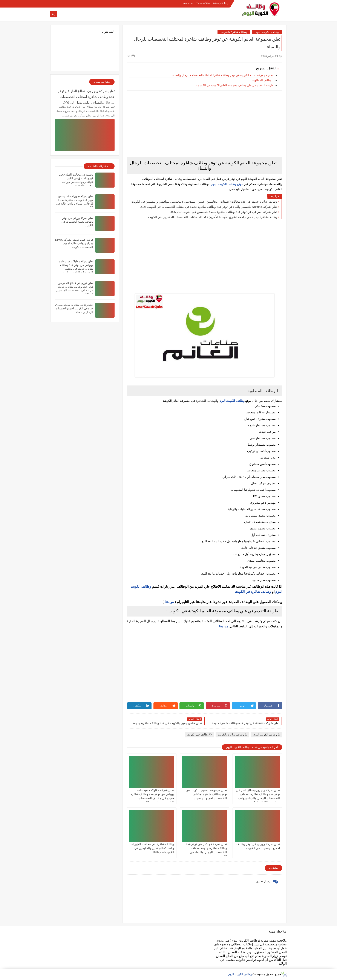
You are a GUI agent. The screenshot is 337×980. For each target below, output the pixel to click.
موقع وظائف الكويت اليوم (227, 184)
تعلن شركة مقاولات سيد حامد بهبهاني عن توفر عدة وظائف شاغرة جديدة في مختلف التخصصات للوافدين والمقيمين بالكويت (75, 269)
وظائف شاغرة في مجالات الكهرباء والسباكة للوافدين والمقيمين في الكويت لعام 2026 (153, 848)
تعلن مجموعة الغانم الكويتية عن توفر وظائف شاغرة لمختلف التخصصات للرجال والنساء (223, 75)
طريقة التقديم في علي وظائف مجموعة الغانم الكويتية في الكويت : (235, 85)
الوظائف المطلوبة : (262, 80)
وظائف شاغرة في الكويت (253, 592)
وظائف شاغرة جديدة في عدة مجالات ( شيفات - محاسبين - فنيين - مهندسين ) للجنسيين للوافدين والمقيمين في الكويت (204, 202)
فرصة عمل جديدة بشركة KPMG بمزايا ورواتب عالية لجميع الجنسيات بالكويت (74, 243)
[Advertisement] (204, 124)
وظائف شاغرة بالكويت (234, 32)
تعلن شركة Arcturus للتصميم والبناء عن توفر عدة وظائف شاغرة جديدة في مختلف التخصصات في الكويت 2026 (209, 207)
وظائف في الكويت (199, 735)
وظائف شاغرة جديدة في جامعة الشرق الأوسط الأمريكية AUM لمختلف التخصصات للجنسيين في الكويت (213, 217)
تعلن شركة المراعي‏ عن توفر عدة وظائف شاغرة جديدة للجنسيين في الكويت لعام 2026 (224, 212)
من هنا (169, 602)
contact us (188, 3)
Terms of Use (203, 3)
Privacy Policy (221, 3)
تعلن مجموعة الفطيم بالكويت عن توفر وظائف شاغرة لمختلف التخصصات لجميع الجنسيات (206, 794)
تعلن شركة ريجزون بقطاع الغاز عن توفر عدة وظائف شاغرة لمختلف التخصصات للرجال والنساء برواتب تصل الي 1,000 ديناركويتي (86, 96)
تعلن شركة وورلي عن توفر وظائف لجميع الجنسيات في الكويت (77, 222)
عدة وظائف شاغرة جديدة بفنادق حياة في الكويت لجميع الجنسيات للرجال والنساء (74, 308)
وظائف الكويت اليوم (267, 32)
